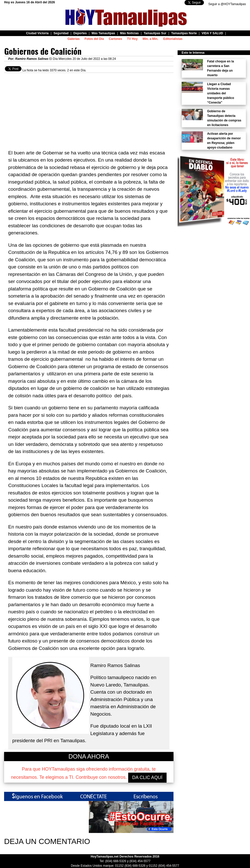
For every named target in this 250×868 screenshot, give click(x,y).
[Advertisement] (89, 109)
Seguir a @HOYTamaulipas (227, 4)
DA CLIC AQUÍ (147, 777)
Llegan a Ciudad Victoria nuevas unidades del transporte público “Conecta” (220, 93)
